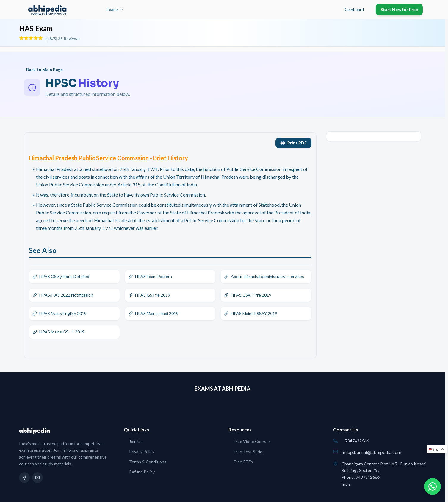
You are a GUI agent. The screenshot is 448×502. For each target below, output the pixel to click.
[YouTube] (37, 478)
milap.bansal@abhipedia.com (371, 452)
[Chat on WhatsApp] (433, 487)
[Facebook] (24, 478)
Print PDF (293, 143)
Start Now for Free (399, 9)
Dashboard (354, 9)
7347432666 (357, 441)
